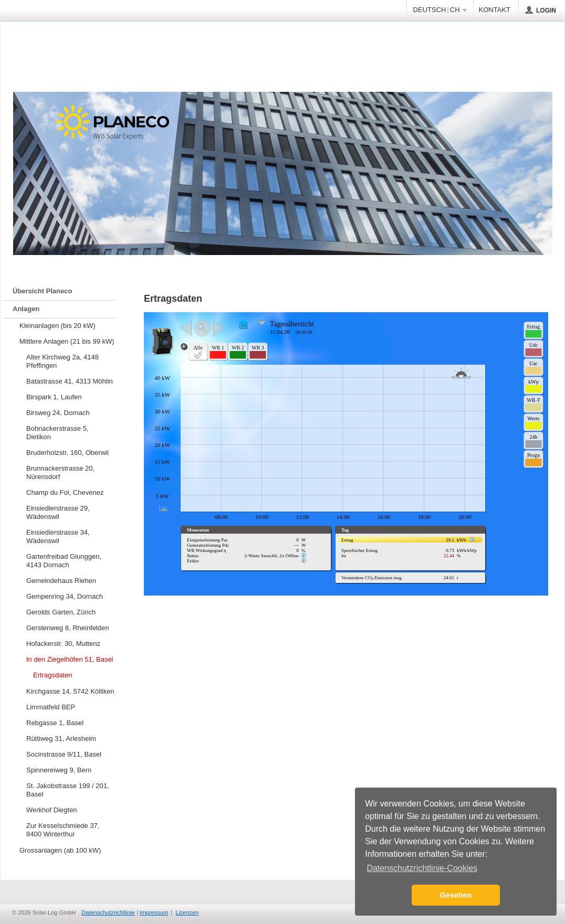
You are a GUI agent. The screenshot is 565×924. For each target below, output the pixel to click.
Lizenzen (187, 912)
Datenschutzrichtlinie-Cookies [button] (422, 868)
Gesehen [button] (456, 895)
